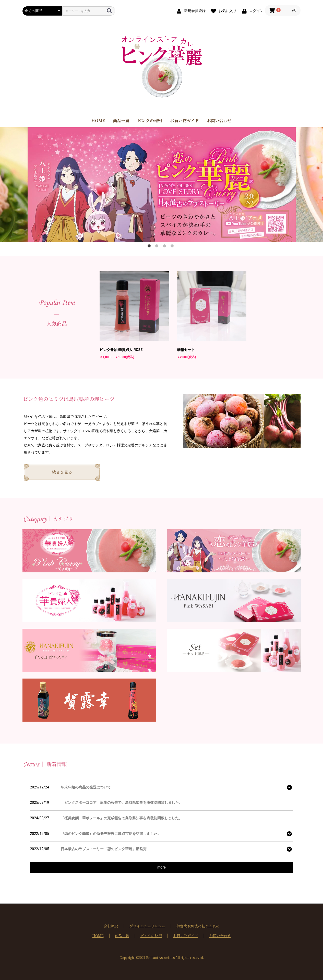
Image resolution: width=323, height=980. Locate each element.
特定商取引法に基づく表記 (198, 926)
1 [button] (150, 247)
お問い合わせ (219, 121)
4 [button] (173, 247)
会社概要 (111, 926)
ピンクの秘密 (150, 121)
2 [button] (158, 247)
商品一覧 (121, 121)
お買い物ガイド (185, 121)
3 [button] (165, 247)
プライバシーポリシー (147, 926)
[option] (162, 185)
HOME (98, 121)
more (162, 867)
